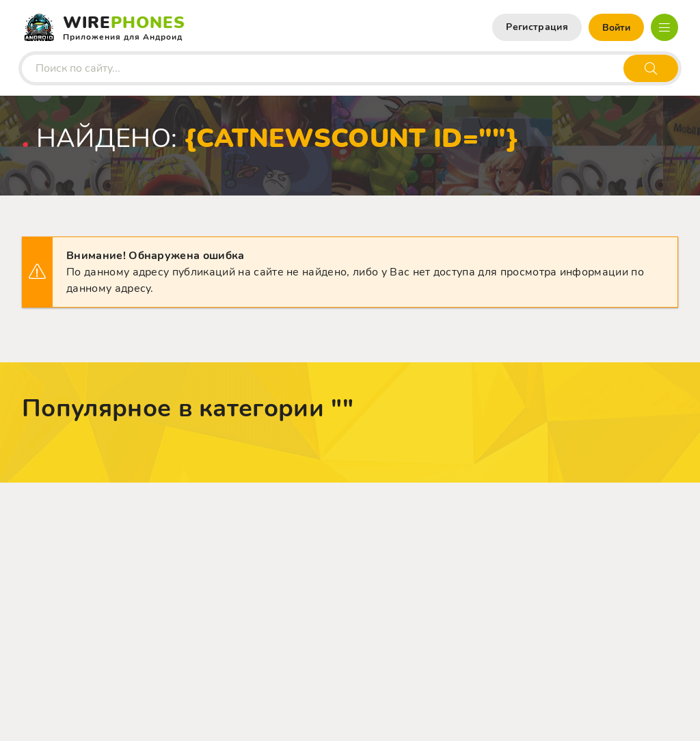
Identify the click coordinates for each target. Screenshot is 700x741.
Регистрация (537, 27)
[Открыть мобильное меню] (664, 27)
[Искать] (651, 68)
